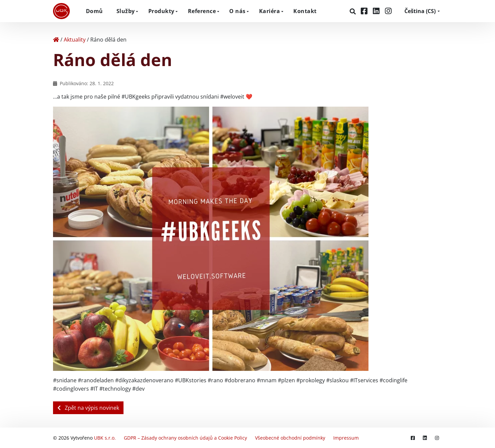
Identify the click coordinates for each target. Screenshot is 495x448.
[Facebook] (365, 11)
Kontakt (305, 11)
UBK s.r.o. (105, 438)
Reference (202, 11)
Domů (94, 11)
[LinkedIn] (377, 11)
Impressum (346, 438)
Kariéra (270, 11)
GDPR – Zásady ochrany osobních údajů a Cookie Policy (185, 438)
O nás (237, 11)
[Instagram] (388, 11)
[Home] (56, 40)
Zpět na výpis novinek (88, 408)
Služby (126, 11)
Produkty (161, 11)
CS (420, 11)
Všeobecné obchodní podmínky (290, 438)
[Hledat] (354, 11)
